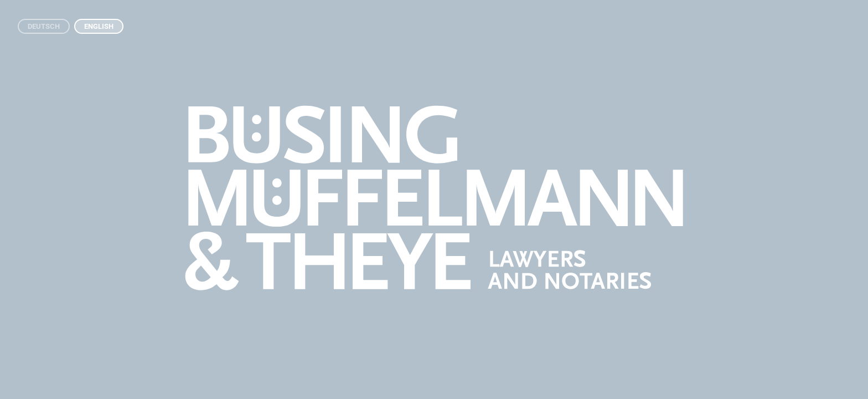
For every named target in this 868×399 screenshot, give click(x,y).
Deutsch (44, 26)
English (99, 26)
